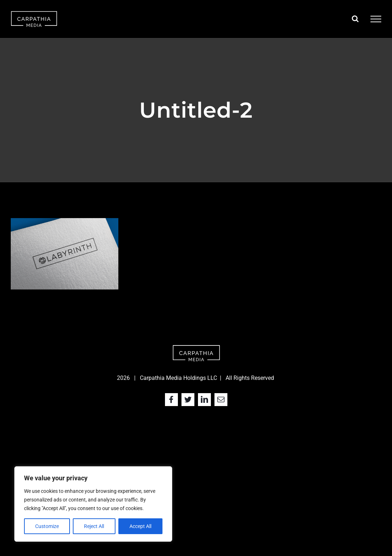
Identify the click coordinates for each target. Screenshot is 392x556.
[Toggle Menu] (376, 19)
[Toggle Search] (355, 19)
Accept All (140, 526)
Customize (47, 526)
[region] (93, 504)
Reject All (94, 526)
